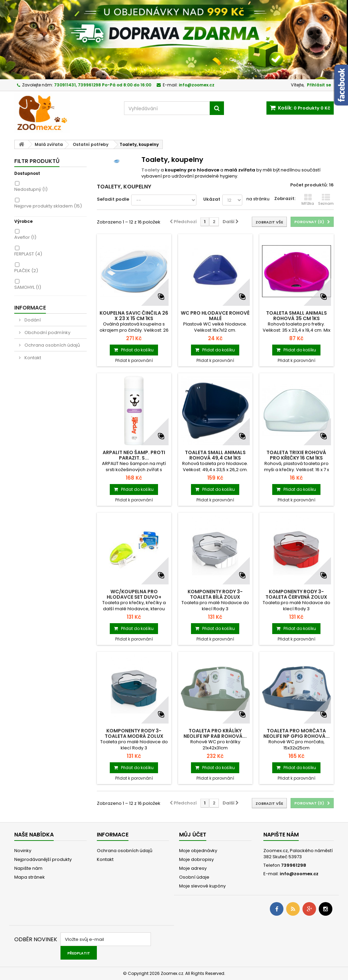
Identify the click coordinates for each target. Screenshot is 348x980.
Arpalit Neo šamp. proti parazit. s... (134, 455)
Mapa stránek (30, 877)
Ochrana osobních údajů (52, 345)
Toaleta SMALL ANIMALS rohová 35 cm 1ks (297, 316)
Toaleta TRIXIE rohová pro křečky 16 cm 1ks (296, 455)
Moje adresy (193, 868)
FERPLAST (28, 254)
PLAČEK (26, 271)
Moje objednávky (198, 851)
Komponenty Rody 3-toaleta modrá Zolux (134, 733)
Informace (30, 308)
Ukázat (212, 199)
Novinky (23, 851)
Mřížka (308, 200)
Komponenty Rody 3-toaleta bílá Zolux (215, 594)
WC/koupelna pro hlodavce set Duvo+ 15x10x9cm (134, 597)
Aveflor (25, 237)
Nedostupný (31, 189)
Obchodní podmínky (47, 333)
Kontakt (32, 358)
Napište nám (28, 868)
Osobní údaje (194, 877)
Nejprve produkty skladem (48, 206)
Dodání (32, 320)
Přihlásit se (319, 85)
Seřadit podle (113, 199)
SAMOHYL (28, 287)
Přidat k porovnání (134, 360)
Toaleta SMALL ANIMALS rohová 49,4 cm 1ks (215, 455)
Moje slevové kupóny (202, 886)
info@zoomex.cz (299, 874)
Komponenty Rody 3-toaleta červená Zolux (296, 594)
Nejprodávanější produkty (43, 859)
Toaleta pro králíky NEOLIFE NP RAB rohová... (215, 733)
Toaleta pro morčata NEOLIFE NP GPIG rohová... (297, 733)
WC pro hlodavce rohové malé (215, 316)
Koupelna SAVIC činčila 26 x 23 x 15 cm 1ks (134, 316)
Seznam (326, 200)
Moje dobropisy (196, 859)
